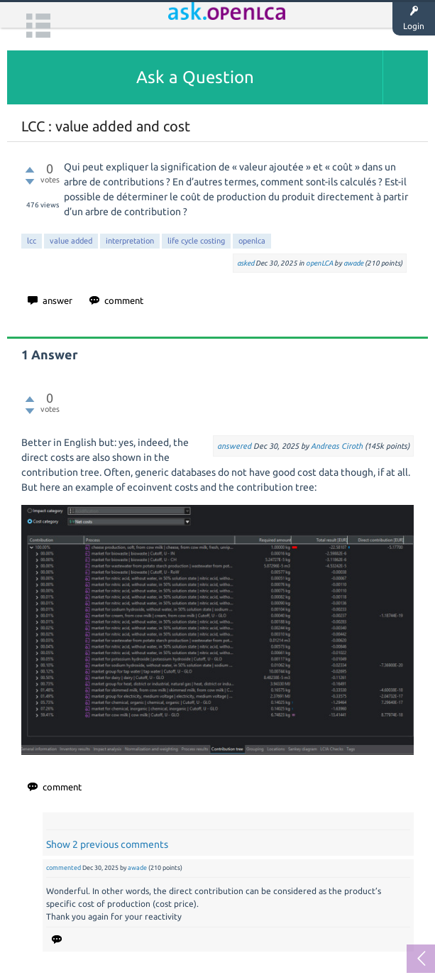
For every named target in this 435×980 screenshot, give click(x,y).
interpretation (130, 241)
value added (71, 241)
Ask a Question (195, 77)
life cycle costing (196, 241)
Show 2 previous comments (107, 844)
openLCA (319, 263)
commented (64, 868)
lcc (32, 241)
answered (234, 446)
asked (246, 263)
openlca (252, 241)
